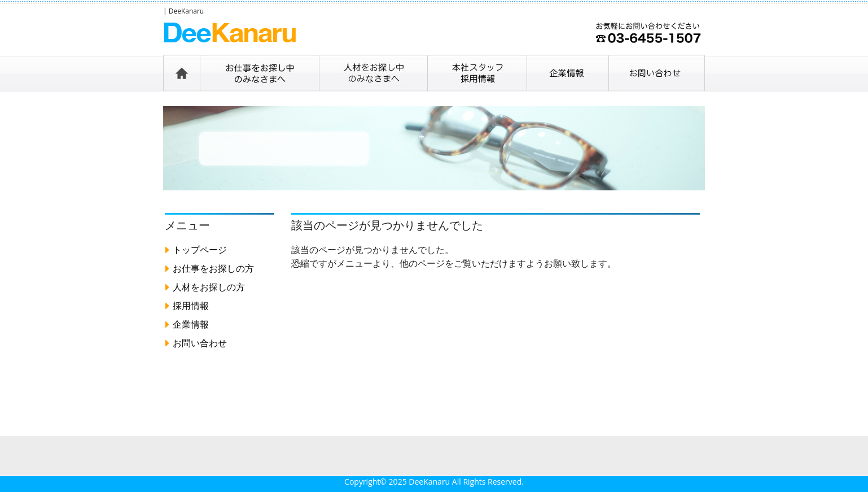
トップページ (200, 250)
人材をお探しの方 (209, 287)
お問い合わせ (200, 343)
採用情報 (191, 306)
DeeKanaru (429, 482)
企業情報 (191, 324)
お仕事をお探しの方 (213, 268)
